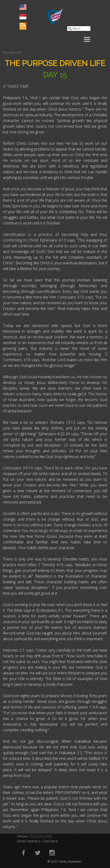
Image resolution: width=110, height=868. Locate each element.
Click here (50, 841)
